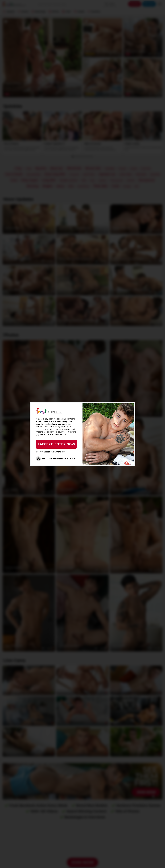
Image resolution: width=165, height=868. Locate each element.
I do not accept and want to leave (51, 452)
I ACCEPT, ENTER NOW (56, 444)
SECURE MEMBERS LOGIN (59, 459)
